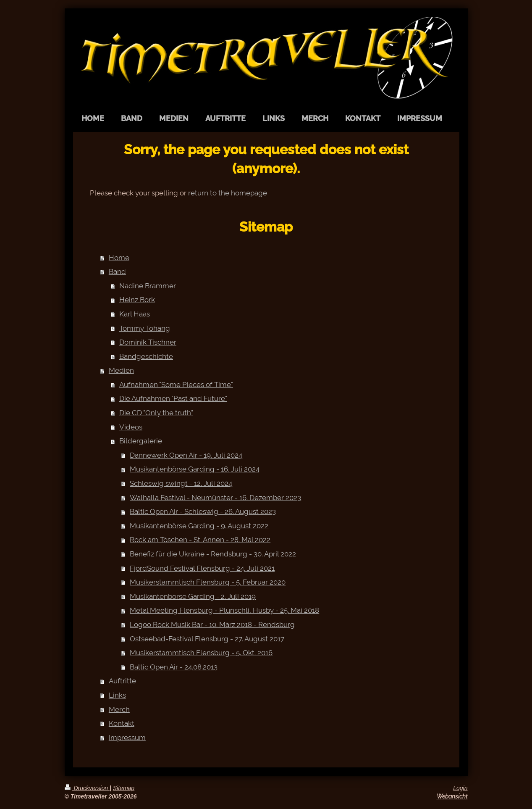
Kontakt (122, 723)
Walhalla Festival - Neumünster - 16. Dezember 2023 (215, 498)
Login (460, 788)
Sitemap (124, 788)
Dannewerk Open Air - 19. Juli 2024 (186, 455)
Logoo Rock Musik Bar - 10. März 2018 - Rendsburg (212, 625)
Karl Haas (135, 314)
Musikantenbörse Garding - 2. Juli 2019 (193, 596)
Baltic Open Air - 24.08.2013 (174, 667)
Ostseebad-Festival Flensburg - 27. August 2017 (207, 639)
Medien (121, 370)
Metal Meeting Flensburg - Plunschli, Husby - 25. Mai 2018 (224, 610)
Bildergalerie (141, 441)
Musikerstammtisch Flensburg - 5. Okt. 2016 (201, 653)
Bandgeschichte (146, 356)
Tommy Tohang (145, 328)
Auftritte (122, 681)
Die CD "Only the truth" (156, 413)
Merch (119, 709)
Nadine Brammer (148, 286)
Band (117, 271)
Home (119, 258)
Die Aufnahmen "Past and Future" (173, 398)
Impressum (127, 738)
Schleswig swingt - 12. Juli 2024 (181, 483)
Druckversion (87, 788)
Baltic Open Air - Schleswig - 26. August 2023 (203, 511)
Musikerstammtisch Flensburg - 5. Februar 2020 (208, 582)
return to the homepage (228, 193)
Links (117, 695)
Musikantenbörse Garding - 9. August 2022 (199, 526)
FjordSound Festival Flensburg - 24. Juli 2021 (202, 568)
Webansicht (452, 796)
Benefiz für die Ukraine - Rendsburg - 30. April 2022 (213, 554)
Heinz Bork (137, 300)
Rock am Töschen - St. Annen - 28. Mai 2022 (200, 540)
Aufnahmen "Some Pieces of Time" (176, 385)
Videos (131, 427)
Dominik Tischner (148, 342)
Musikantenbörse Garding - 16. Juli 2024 (195, 469)
